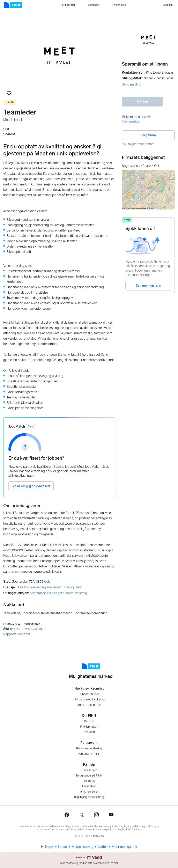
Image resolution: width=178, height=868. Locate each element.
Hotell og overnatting (31, 587)
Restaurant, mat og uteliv (64, 587)
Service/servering (75, 593)
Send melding (132, 84)
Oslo (47, 582)
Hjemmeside (131, 121)
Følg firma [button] (148, 135)
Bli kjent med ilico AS (136, 117)
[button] (9, 93)
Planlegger (55, 593)
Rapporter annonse (17, 634)
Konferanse (38, 593)
